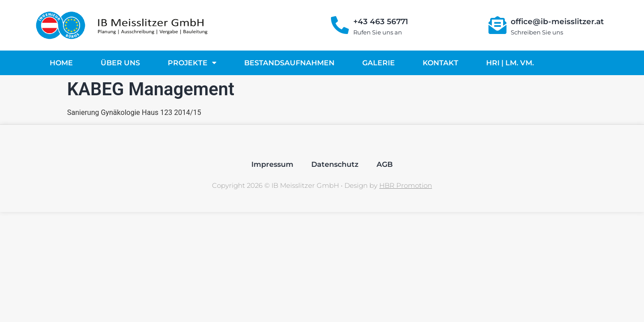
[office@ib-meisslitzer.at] (497, 25)
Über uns (120, 63)
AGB (385, 164)
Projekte (192, 63)
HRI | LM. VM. (510, 63)
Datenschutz (335, 164)
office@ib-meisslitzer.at (557, 21)
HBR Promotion (406, 185)
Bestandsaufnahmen (289, 63)
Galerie (379, 63)
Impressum (272, 164)
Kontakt (441, 63)
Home (61, 63)
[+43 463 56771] (340, 25)
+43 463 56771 (381, 21)
